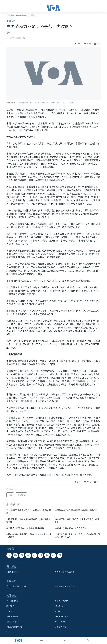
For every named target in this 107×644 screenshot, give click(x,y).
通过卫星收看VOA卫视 (16, 586)
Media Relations (62, 616)
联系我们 (10, 606)
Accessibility (60, 622)
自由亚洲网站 (60, 627)
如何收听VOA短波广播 (65, 586)
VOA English (60, 606)
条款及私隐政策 (13, 622)
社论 (8, 632)
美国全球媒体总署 (14, 627)
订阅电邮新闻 (12, 572)
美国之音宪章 (12, 616)
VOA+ (9, 611)
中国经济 (11, 21)
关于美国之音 (12, 601)
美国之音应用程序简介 (64, 572)
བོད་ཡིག (57, 611)
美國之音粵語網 (61, 601)
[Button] (77, 44)
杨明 (8, 33)
